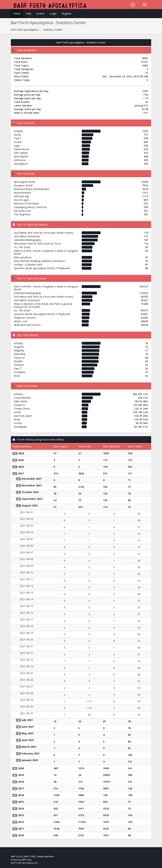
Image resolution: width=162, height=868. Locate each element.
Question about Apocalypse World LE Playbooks (42, 268)
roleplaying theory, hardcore (30, 207)
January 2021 (30, 760)
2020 (21, 768)
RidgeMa (19, 350)
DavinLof (19, 358)
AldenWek (20, 354)
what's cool (21, 321)
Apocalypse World (24, 182)
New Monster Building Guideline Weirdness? (40, 261)
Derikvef (19, 365)
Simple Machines (45, 857)
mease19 (19, 405)
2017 (21, 788)
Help (28, 13)
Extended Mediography (27, 240)
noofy (17, 135)
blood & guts (22, 200)
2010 (21, 835)
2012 (21, 822)
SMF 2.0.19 (16, 857)
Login (53, 13)
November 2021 (32, 485)
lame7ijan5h (21, 156)
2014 (21, 808)
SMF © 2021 (30, 857)
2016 (21, 795)
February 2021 (31, 753)
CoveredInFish (22, 398)
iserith (17, 412)
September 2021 (32, 499)
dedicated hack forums (27, 325)
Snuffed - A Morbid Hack (28, 265)
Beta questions (23, 257)
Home (17, 13)
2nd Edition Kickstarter (27, 236)
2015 (21, 802)
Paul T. (18, 138)
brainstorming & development (31, 189)
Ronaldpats (21, 427)
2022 (21, 467)
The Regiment (22, 214)
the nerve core (22, 211)
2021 (21, 473)
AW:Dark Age (22, 196)
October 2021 (30, 492)
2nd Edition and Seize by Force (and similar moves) (44, 233)
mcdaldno (20, 372)
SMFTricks (26, 860)
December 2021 (32, 479)
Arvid (17, 376)
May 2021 (28, 733)
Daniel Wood (22, 149)
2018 (21, 782)
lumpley (18, 131)
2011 (21, 829)
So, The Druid (22, 247)
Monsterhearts (23, 193)
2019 (21, 775)
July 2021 (27, 720)
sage (17, 146)
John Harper (21, 153)
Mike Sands (21, 401)
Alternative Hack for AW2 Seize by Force (37, 244)
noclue (18, 142)
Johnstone (20, 160)
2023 (21, 460)
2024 (21, 453)
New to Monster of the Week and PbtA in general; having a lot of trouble (43, 305)
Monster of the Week (26, 204)
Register (67, 13)
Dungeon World (23, 185)
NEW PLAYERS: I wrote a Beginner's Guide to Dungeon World (46, 252)
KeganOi (19, 347)
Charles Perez (22, 409)
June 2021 (28, 727)
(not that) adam (23, 416)
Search (40, 13)
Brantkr (18, 361)
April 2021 (28, 740)
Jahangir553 (141, 106)
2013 (21, 815)
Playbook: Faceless (25, 318)
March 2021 (29, 747)
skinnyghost (21, 164)
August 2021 (30, 505)
